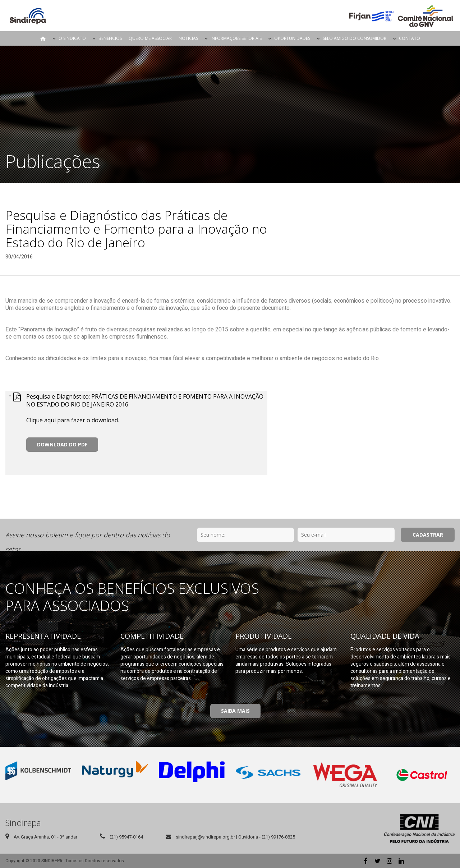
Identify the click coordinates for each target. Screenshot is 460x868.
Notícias (188, 38)
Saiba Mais (235, 711)
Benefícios (110, 38)
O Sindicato (72, 38)
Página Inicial (43, 38)
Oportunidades (292, 38)
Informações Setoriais (236, 38)
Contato (410, 38)
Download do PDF (62, 444)
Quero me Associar (150, 38)
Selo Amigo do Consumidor (355, 38)
